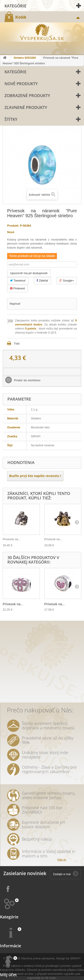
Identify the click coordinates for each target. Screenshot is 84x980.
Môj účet (8, 975)
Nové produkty (21, 84)
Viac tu (62, 860)
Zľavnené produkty (26, 107)
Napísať (15, 304)
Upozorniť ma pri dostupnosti (29, 273)
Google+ (67, 281)
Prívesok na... (12, 539)
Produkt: (13, 226)
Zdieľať (42, 281)
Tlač (17, 344)
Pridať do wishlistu (27, 380)
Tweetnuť (18, 281)
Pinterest (17, 288)
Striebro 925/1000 (25, 58)
